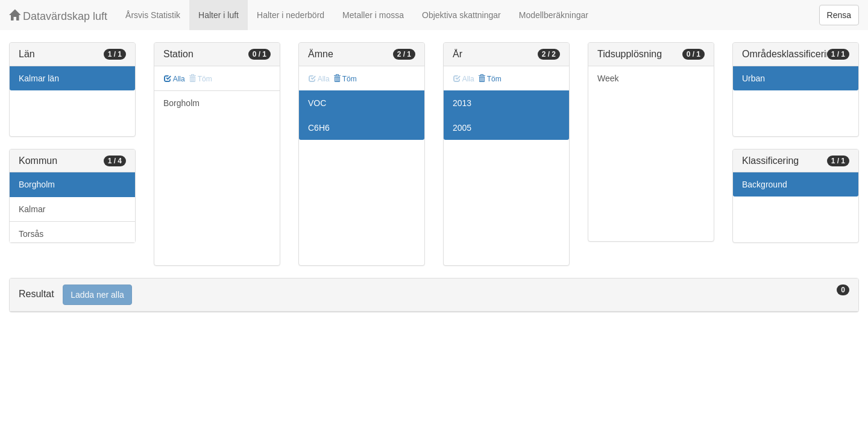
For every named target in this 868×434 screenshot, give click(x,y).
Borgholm (37, 184)
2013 (462, 103)
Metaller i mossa (373, 15)
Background (765, 184)
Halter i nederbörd (291, 15)
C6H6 (319, 128)
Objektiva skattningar (461, 15)
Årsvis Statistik (153, 15)
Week (608, 78)
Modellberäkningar (554, 15)
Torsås (31, 234)
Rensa (839, 15)
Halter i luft (219, 15)
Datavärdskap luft (58, 16)
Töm (345, 79)
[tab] (434, 295)
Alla (175, 79)
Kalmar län (39, 78)
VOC (317, 103)
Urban (753, 78)
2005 (462, 128)
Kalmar (32, 209)
